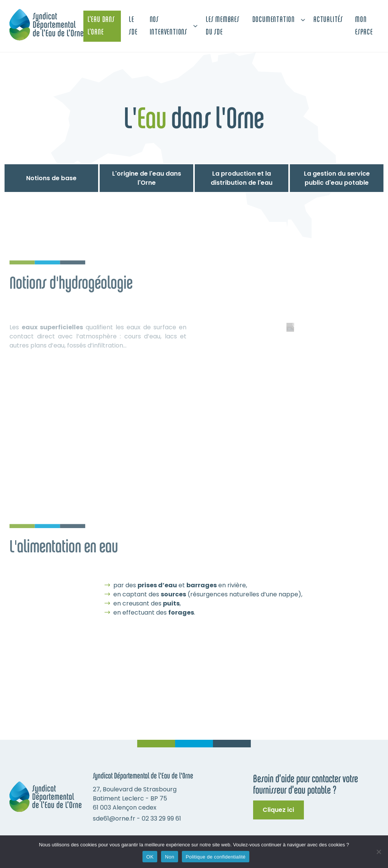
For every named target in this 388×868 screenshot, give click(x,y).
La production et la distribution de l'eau (242, 178)
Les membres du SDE (223, 26)
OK (150, 857)
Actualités (328, 20)
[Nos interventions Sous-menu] (195, 26)
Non (170, 857)
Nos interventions (168, 26)
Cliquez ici (278, 810)
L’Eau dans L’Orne (101, 26)
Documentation (274, 20)
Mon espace (364, 26)
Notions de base (51, 178)
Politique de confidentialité (216, 857)
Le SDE (133, 26)
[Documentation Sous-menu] (303, 20)
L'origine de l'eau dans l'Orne (147, 178)
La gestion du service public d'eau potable (337, 178)
